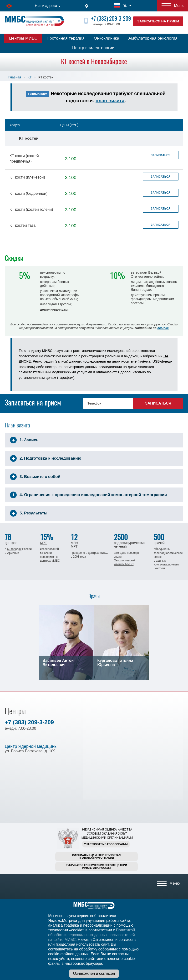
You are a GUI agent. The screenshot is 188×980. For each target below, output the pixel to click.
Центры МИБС (23, 38)
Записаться (161, 155)
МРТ (43, 543)
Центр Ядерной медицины (31, 746)
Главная (15, 77)
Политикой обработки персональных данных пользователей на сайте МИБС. (91, 935)
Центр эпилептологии (93, 48)
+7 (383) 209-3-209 (111, 18)
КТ (30, 77)
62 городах (14, 549)
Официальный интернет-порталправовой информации (97, 856)
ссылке (163, 328)
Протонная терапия (66, 38)
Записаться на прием (158, 21)
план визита (110, 101)
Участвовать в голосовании (106, 844)
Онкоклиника (107, 38)
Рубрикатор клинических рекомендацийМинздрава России (96, 866)
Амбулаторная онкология (153, 38)
